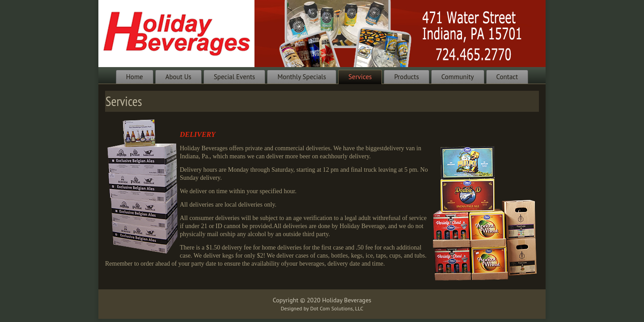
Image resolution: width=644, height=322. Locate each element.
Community (458, 77)
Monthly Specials (302, 77)
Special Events (234, 77)
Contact (507, 77)
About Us (178, 77)
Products (406, 77)
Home (135, 77)
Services (360, 77)
